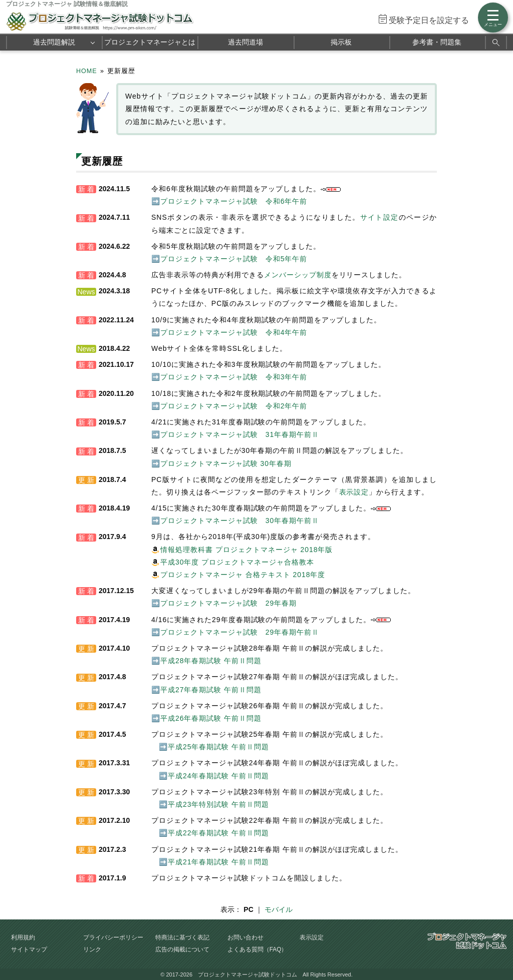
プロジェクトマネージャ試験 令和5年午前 (234, 259)
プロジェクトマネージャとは (150, 42)
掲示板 (341, 42)
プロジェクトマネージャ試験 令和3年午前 (234, 377)
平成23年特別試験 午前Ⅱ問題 (218, 804)
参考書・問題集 (437, 42)
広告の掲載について (182, 949)
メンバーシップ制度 (298, 275)
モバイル (279, 909)
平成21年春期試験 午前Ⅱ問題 (218, 862)
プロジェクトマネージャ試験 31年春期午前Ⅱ (240, 434)
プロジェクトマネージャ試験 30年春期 (226, 463)
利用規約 (23, 937)
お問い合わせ (245, 937)
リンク (92, 949)
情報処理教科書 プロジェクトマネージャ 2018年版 (246, 550)
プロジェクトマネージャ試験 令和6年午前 (234, 201)
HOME (87, 71)
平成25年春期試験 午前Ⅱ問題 (218, 747)
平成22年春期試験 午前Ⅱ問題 (218, 833)
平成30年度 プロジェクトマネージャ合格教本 (237, 562)
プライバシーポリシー (113, 937)
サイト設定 (379, 217)
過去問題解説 (54, 42)
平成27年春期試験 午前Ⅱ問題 (211, 690)
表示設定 (354, 492)
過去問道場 (245, 42)
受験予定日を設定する (429, 20)
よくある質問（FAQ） (258, 949)
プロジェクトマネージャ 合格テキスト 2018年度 (243, 575)
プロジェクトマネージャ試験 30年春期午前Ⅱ (240, 521)
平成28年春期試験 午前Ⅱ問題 (211, 661)
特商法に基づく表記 (182, 937)
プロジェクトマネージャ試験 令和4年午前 (234, 332)
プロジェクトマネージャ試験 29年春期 (228, 603)
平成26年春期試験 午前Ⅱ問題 (211, 718)
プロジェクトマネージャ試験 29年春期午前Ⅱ (240, 632)
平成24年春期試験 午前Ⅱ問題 (218, 776)
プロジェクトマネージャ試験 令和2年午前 (234, 406)
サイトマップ (29, 949)
